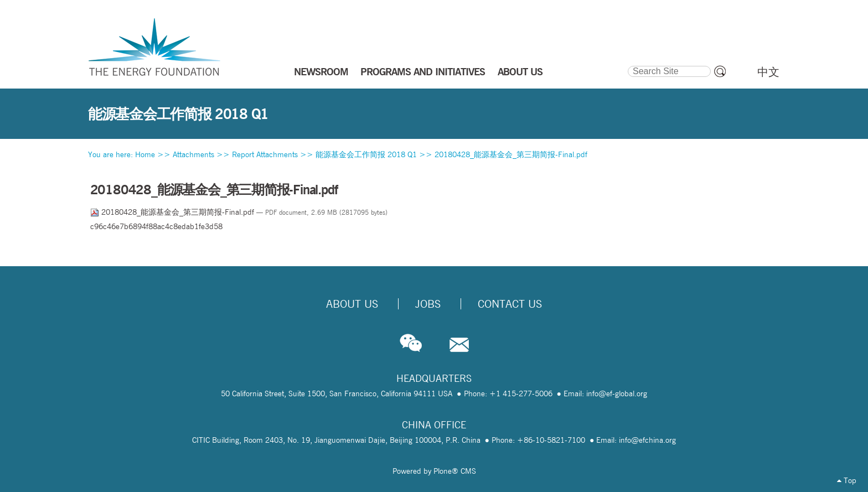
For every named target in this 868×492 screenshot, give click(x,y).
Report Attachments (265, 154)
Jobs (428, 304)
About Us (352, 304)
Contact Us (510, 304)
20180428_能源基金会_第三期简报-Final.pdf (511, 154)
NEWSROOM (321, 71)
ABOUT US (520, 71)
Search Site (627, 64)
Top (847, 480)
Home (145, 154)
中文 (768, 72)
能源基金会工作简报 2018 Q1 (366, 154)
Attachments (193, 154)
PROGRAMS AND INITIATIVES (423, 71)
